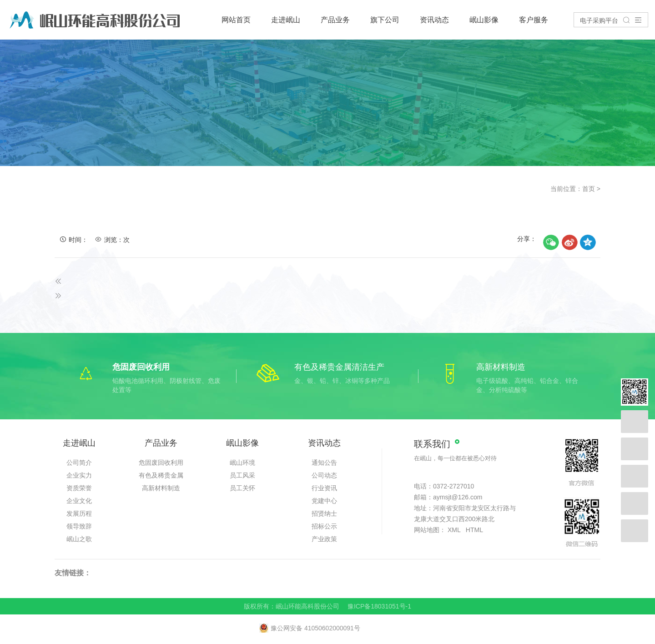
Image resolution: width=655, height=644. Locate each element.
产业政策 (324, 539)
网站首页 (236, 20)
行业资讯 (324, 488)
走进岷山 (286, 20)
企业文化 (79, 501)
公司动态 (324, 475)
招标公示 (324, 526)
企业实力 (79, 475)
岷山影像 (484, 20)
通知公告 (324, 463)
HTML (474, 530)
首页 (589, 189)
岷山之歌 (79, 539)
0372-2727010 (453, 486)
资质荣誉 (79, 488)
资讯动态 (434, 20)
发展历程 (79, 513)
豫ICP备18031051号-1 (379, 606)
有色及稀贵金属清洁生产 (161, 477)
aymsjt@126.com (458, 497)
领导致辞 (79, 526)
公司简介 (79, 463)
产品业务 (335, 20)
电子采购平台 (599, 20)
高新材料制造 (161, 488)
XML (454, 530)
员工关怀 (242, 488)
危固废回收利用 (161, 463)
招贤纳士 (324, 513)
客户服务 (534, 20)
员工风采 (242, 475)
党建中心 (324, 501)
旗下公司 (385, 20)
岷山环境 (242, 463)
